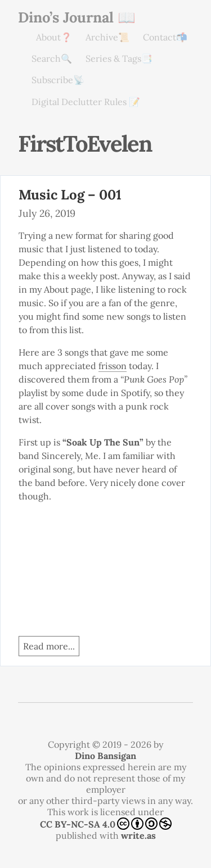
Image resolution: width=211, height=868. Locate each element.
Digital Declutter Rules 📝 (86, 102)
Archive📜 (107, 37)
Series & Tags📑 (119, 58)
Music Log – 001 (70, 195)
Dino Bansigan (105, 756)
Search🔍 (52, 58)
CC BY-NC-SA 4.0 (106, 824)
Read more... (49, 646)
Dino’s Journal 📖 (77, 17)
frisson (113, 366)
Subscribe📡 (58, 80)
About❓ (54, 37)
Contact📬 (165, 37)
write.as (138, 835)
